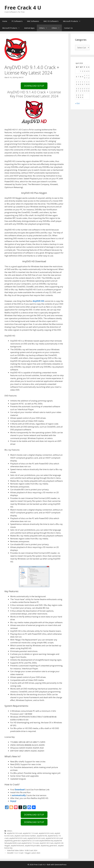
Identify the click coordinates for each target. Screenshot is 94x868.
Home (5, 21)
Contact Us (68, 28)
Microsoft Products (73, 21)
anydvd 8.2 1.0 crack (30, 833)
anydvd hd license (18, 846)
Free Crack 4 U (23, 8)
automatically (19, 795)
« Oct (77, 103)
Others (44, 28)
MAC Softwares (33, 21)
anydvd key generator (49, 846)
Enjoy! (13, 801)
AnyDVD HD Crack (47, 843)
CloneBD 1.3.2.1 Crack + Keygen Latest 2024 (23, 853)
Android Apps (29, 28)
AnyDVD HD (38, 301)
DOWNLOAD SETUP (34, 86)
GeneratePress (60, 864)
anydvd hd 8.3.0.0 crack (18, 838)
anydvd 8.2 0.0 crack (14, 833)
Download (20, 790)
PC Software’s (17, 21)
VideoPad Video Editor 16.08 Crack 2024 (22, 850)
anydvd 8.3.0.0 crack (46, 833)
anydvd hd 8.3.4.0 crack (36, 838)
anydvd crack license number (25, 836)
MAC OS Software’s (51, 21)
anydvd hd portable (32, 846)
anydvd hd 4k (42, 836)
